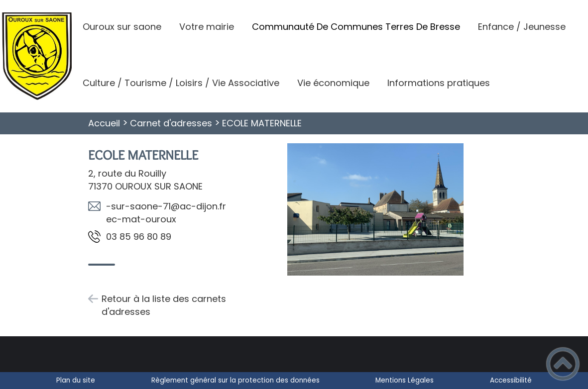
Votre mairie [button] (207, 27)
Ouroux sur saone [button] (122, 27)
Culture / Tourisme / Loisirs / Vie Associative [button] (181, 83)
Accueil (104, 123)
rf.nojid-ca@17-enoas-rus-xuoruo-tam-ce (166, 213)
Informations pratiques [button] (439, 83)
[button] (563, 364)
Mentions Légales (405, 380)
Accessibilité (511, 380)
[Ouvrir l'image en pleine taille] (375, 211)
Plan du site (76, 380)
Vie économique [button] (333, 83)
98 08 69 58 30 (139, 237)
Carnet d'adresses (171, 123)
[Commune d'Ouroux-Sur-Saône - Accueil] (37, 56)
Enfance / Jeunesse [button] (522, 27)
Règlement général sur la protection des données (235, 380)
